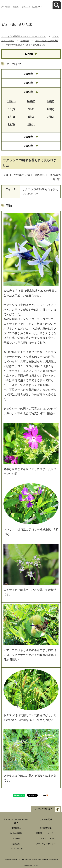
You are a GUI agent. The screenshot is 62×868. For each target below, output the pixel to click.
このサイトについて (5, 8)
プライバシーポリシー (46, 844)
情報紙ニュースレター (46, 833)
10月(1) (31, 101)
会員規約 (16, 844)
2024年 (29, 74)
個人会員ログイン (37, 8)
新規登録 (16, 7)
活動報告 (25, 41)
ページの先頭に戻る (43, 809)
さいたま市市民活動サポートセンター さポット (24, 36)
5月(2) (11, 117)
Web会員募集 (16, 833)
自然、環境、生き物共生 (47, 41)
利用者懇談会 (46, 828)
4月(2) (31, 117)
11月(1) (11, 101)
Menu (29, 54)
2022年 (29, 92)
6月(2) (51, 109)
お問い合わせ (26, 7)
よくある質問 (46, 819)
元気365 (35, 865)
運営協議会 (16, 828)
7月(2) (31, 109)
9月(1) (51, 101)
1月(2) (31, 124)
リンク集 (16, 838)
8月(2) (11, 109)
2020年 (29, 146)
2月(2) (11, 124)
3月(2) (51, 117)
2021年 (29, 137)
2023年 (29, 83)
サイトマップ (17, 849)
